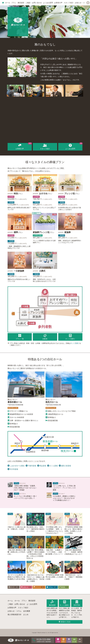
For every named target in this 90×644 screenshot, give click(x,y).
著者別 (63, 587)
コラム (52, 587)
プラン (14, 3)
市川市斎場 (13, 469)
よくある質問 (48, 3)
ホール (8, 3)
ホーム (10, 601)
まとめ (26, 615)
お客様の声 (58, 3)
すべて (13, 587)
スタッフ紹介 (69, 3)
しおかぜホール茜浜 (16, 466)
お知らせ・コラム (81, 3)
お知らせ (26, 587)
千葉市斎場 (31, 466)
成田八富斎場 (65, 466)
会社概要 (27, 611)
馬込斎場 (42, 466)
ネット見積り (75, 343)
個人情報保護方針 (15, 615)
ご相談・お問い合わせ (34, 3)
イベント (39, 587)
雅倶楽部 (21, 3)
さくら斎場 (52, 466)
